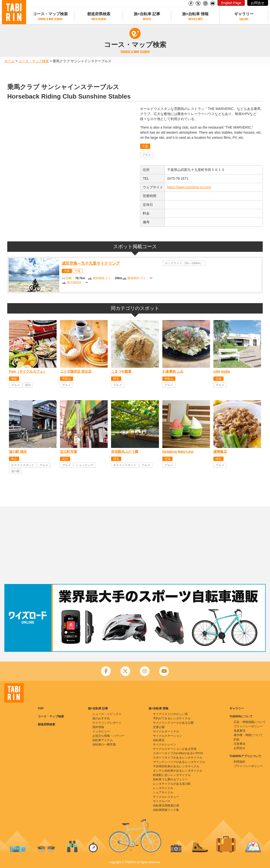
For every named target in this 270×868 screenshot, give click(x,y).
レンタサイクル (163, 788)
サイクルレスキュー (166, 797)
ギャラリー (244, 14)
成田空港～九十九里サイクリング (91, 263)
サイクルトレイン (165, 745)
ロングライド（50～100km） (184, 263)
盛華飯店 (220, 452)
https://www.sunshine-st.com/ (189, 187)
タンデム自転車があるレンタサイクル (178, 771)
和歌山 (67, 379)
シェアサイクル (163, 792)
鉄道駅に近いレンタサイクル (172, 775)
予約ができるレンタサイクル (172, 718)
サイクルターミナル (166, 731)
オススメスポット (23, 465)
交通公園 (159, 727)
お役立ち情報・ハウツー (108, 736)
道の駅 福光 (18, 452)
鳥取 (14, 379)
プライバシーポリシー (248, 726)
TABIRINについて (241, 716)
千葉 (145, 146)
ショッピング (85, 465)
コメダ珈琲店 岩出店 (76, 371)
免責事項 (240, 731)
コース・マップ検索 (50, 14)
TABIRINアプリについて (245, 756)
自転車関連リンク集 (166, 810)
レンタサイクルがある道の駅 (172, 784)
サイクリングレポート (107, 723)
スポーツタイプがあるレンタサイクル (178, 758)
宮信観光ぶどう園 (125, 452)
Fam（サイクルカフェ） (28, 371)
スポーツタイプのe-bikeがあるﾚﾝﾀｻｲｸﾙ (178, 753)
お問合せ (258, 3)
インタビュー (101, 731)
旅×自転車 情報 (195, 14)
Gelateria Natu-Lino (178, 452)
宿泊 (28, 385)
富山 (14, 459)
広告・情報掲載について (250, 722)
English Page (231, 3)
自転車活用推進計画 (166, 806)
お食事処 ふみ (173, 371)
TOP (41, 708)
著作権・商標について (248, 735)
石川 (65, 459)
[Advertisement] (135, 545)
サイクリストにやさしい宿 (170, 714)
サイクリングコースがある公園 (173, 723)
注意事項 (240, 744)
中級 (78, 271)
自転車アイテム (103, 740)
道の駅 (15, 471)
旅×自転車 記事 (147, 14)
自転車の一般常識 (104, 745)
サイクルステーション (167, 736)
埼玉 (116, 379)
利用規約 (240, 762)
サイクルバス (162, 801)
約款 (237, 739)
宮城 (218, 379)
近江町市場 (68, 452)
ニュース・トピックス (107, 714)
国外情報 (98, 727)
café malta (222, 371)
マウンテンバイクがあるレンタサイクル (179, 762)
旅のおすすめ (101, 718)
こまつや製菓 (121, 371)
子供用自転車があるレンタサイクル (176, 766)
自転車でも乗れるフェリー (170, 779)
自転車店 (159, 740)
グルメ (147, 155)
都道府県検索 (99, 14)
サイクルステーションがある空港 (175, 749)
